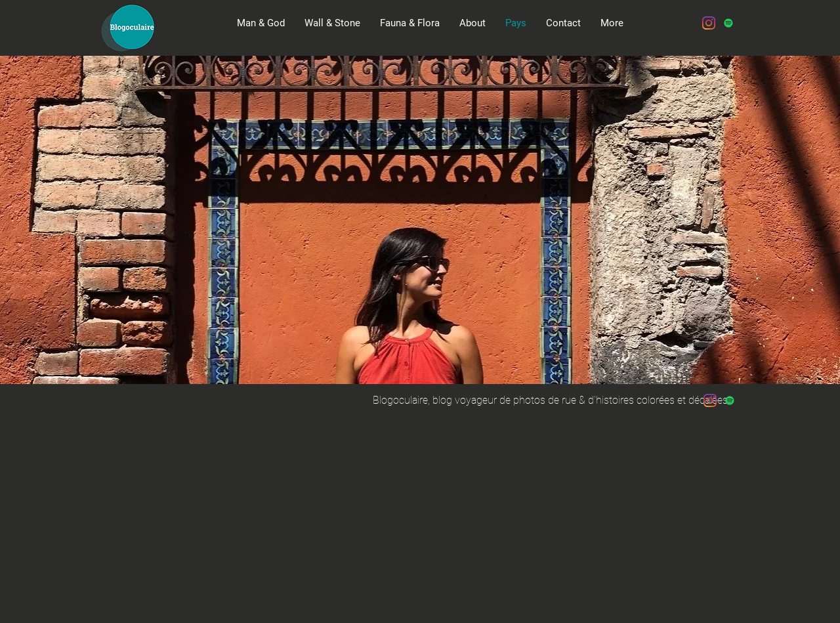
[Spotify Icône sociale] (728, 23)
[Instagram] (709, 23)
